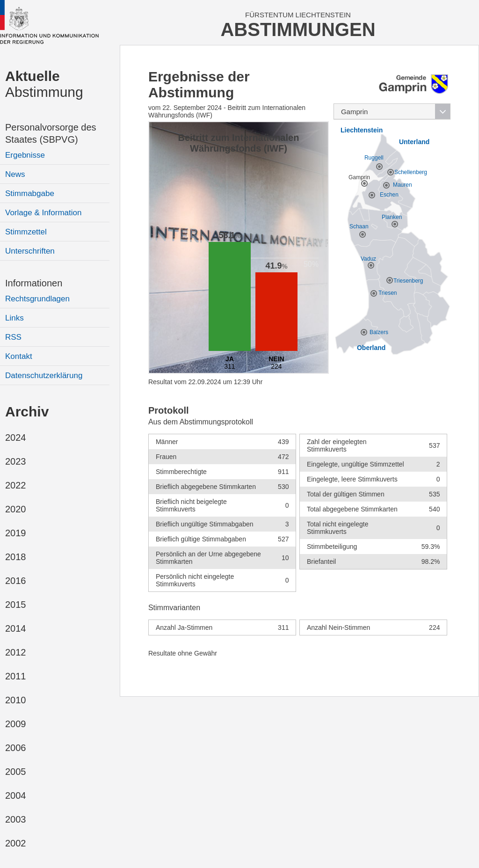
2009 (16, 724)
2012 (16, 652)
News (15, 174)
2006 (16, 748)
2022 (16, 485)
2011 (16, 676)
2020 (16, 509)
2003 (16, 819)
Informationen (34, 283)
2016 (16, 581)
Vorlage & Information (43, 213)
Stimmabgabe (30, 193)
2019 (16, 533)
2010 (16, 700)
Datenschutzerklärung (44, 376)
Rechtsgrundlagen (37, 299)
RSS (13, 337)
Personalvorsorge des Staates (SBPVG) (51, 133)
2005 (16, 772)
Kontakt (19, 356)
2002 (16, 843)
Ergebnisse (25, 155)
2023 (16, 461)
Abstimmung (44, 84)
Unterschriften (30, 251)
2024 (16, 438)
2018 (16, 557)
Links (15, 318)
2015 (16, 605)
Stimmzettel (26, 232)
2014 (16, 628)
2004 (16, 795)
